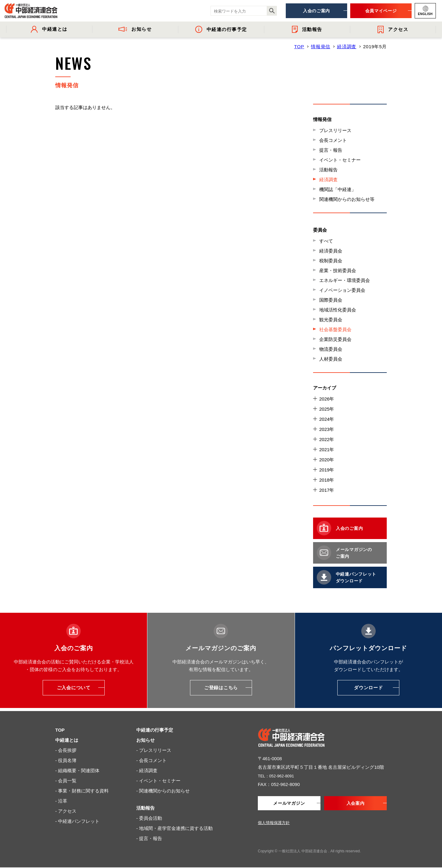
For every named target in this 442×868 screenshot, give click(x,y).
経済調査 (347, 47)
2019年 (327, 470)
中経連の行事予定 (155, 730)
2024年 (327, 419)
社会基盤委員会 (335, 329)
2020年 (327, 460)
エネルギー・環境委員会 (345, 280)
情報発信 (321, 47)
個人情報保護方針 (274, 823)
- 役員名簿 (66, 760)
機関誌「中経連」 (338, 189)
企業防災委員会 (335, 339)
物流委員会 (331, 349)
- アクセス (66, 811)
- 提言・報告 (149, 838)
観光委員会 (331, 320)
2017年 (327, 490)
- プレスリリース (154, 750)
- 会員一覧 (66, 781)
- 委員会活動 (149, 818)
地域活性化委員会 (338, 310)
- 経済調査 (147, 770)
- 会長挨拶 (66, 750)
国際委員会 (331, 300)
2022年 (327, 439)
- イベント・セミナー (158, 781)
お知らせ (145, 740)
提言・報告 (331, 150)
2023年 (327, 429)
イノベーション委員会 (342, 290)
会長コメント (333, 140)
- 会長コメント (151, 760)
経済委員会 (331, 251)
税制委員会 (331, 261)
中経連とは (67, 740)
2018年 (327, 480)
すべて (326, 241)
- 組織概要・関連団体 (77, 770)
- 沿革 (61, 801)
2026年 (327, 399)
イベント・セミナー (340, 160)
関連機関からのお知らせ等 (347, 199)
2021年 (327, 450)
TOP (299, 47)
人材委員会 (331, 359)
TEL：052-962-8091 (279, 776)
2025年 (327, 409)
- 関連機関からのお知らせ (163, 791)
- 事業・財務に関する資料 (82, 791)
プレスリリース (335, 130)
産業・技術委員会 (338, 270)
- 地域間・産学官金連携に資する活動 (174, 828)
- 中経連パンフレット (77, 821)
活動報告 (328, 170)
